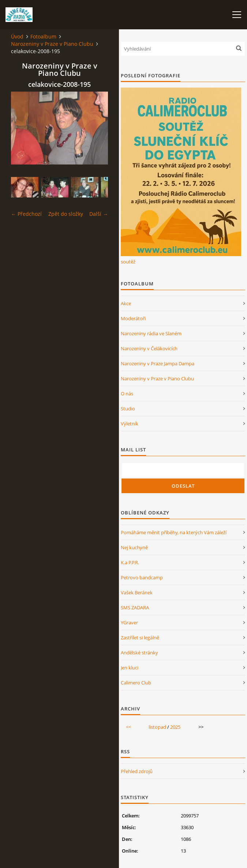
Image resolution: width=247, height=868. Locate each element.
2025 (175, 727)
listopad (157, 727)
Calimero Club (136, 683)
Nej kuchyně (134, 547)
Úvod (17, 36)
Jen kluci (130, 668)
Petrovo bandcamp (142, 577)
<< (128, 727)
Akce (126, 303)
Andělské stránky (139, 653)
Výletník (130, 424)
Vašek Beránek (137, 592)
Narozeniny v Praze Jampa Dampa (158, 363)
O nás (127, 394)
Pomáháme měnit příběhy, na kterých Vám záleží (174, 532)
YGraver (129, 623)
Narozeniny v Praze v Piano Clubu (52, 44)
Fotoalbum (43, 36)
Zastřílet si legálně (140, 638)
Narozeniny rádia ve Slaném (151, 333)
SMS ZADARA (135, 607)
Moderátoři (133, 318)
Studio (128, 409)
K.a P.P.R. (130, 562)
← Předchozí (26, 214)
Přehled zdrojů (137, 771)
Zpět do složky (66, 214)
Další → (99, 214)
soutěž (128, 262)
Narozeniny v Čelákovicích (149, 348)
